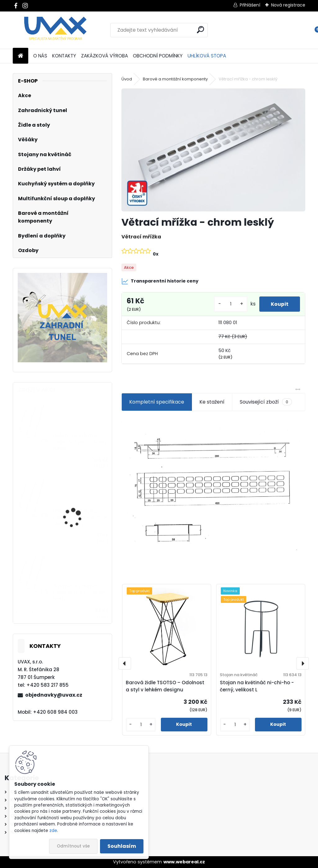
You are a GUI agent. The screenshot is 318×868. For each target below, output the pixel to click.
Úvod (127, 79)
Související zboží (266, 402)
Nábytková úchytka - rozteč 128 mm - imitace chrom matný (80, 517)
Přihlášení (250, 5)
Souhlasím (122, 846)
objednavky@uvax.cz (54, 695)
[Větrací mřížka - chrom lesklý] (213, 150)
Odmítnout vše (73, 846)
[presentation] (125, 663)
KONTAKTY (64, 56)
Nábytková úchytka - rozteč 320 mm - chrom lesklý (79, 442)
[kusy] (229, 304)
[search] (200, 30)
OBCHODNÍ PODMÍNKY (158, 56)
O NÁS (40, 56)
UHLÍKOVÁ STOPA (207, 56)
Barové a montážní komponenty (175, 79)
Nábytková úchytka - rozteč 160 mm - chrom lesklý (79, 593)
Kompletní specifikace (157, 402)
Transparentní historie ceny (160, 281)
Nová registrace (288, 5)
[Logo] (55, 30)
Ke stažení (212, 402)
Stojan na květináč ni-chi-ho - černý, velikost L (257, 686)
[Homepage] (20, 56)
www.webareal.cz (184, 862)
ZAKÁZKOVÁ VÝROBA (104, 56)
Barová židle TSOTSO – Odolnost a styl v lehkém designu (165, 686)
